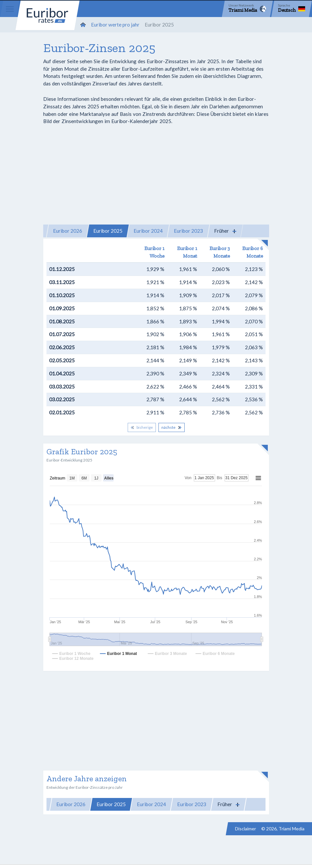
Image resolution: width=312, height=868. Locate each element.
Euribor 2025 (108, 231)
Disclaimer (246, 829)
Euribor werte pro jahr (115, 25)
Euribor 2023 (188, 231)
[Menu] (10, 9)
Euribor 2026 (68, 231)
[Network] (247, 9)
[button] (225, 231)
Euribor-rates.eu (47, 15)
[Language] (292, 9)
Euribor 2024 (148, 231)
